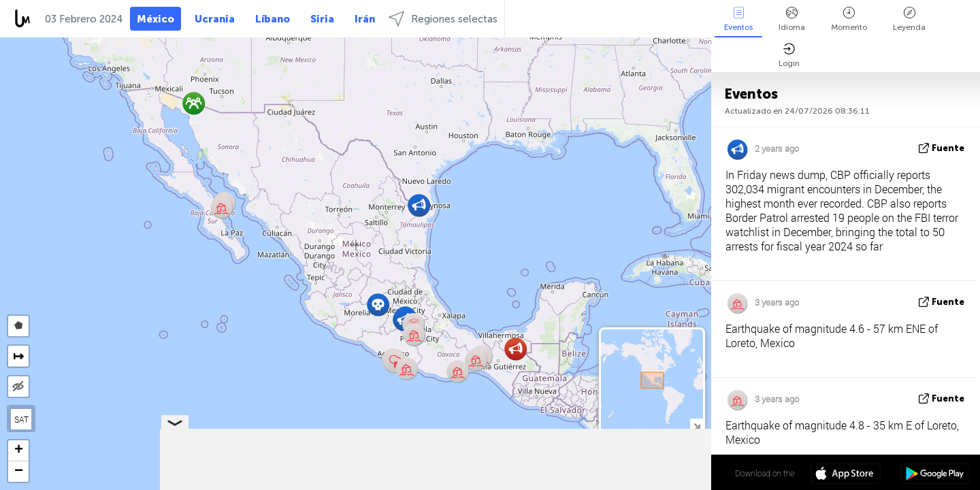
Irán (365, 19)
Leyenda (909, 19)
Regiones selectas (443, 19)
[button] (407, 369)
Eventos (738, 19)
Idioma (792, 19)
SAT (21, 419)
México (156, 19)
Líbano (273, 19)
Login (789, 55)
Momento (849, 19)
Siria (322, 19)
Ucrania (215, 19)
